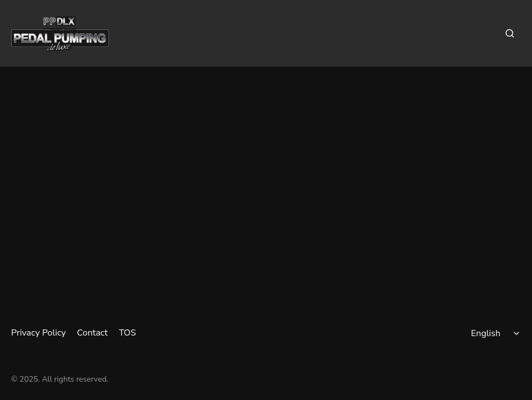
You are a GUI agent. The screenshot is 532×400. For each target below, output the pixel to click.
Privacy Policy (39, 333)
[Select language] (497, 333)
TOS (127, 333)
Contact (92, 333)
